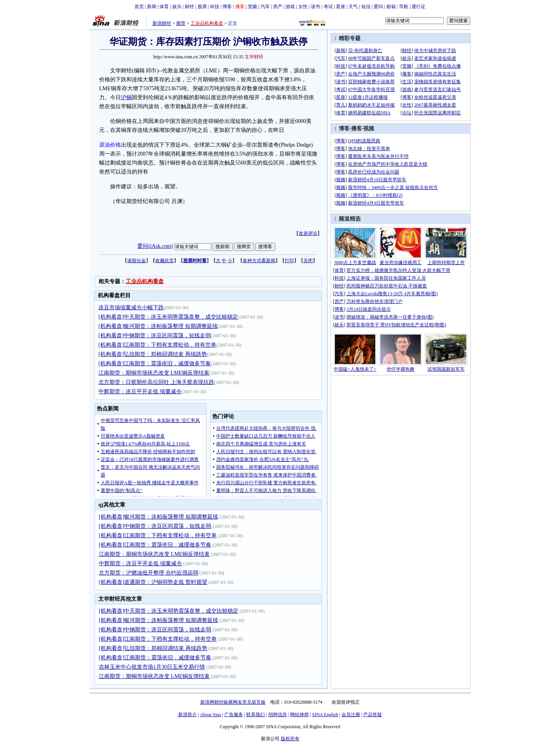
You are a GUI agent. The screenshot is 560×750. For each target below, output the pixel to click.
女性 (303, 7)
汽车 (265, 7)
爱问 (378, 7)
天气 (353, 7)
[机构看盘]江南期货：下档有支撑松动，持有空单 (157, 345)
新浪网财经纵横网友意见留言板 (233, 702)
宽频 (252, 7)
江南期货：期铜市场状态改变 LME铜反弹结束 (154, 373)
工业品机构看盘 (207, 23)
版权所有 (290, 739)
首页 (139, 7)
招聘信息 (278, 715)
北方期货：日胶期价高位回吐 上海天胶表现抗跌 (156, 382)
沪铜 (126, 97)
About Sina (210, 715)
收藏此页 (164, 261)
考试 (328, 7)
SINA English (325, 715)
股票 (202, 7)
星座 (341, 7)
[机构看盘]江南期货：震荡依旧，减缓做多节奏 (155, 364)
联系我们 (255, 715)
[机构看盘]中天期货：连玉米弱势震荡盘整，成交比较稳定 (168, 317)
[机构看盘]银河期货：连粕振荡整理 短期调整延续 (158, 326)
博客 (227, 7)
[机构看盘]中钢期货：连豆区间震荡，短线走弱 (155, 336)
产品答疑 (373, 715)
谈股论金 (136, 261)
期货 (181, 23)
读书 (315, 7)
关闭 (308, 261)
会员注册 (351, 715)
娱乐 (177, 7)
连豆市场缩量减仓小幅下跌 (131, 308)
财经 (189, 7)
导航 (404, 7)
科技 (215, 7)
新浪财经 (162, 23)
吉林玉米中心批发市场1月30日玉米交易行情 (152, 667)
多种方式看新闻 (259, 261)
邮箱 (391, 7)
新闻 (152, 7)
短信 (366, 7)
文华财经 (254, 57)
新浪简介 (187, 715)
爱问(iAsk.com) (155, 246)
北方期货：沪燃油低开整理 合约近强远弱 (149, 573)
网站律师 (299, 715)
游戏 (290, 7)
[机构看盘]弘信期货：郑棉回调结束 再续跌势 (153, 354)
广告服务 (234, 715)
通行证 (418, 7)
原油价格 (110, 145)
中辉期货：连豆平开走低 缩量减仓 (140, 392)
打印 (289, 261)
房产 (278, 7)
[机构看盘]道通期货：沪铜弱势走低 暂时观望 (153, 582)
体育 (164, 7)
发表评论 (308, 233)
